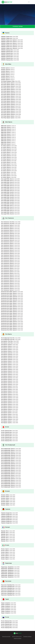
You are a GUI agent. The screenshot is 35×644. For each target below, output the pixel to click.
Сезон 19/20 (10, 53)
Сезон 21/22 (10, 38)
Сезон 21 (8, 127)
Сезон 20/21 (10, 57)
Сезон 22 (8, 68)
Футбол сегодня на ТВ (17, 637)
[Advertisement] (17, 15)
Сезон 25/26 (10, 37)
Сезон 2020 (9, 147)
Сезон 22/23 (12, 42)
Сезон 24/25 (12, 43)
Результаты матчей (6, 637)
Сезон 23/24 (12, 40)
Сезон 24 (8, 126)
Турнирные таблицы (27, 637)
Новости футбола (17, 639)
